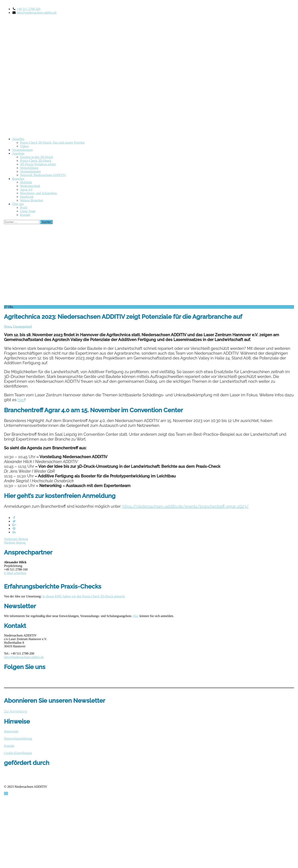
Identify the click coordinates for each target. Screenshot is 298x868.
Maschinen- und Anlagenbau (39, 193)
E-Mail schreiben (15, 573)
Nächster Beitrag (15, 543)
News (8, 326)
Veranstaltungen (22, 150)
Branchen (18, 179)
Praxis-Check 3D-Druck (36, 161)
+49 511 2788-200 (29, 9)
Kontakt (25, 215)
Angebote (18, 153)
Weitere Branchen (32, 200)
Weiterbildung (29, 168)
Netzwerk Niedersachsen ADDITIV (43, 175)
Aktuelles (18, 139)
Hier (136, 616)
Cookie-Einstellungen (18, 753)
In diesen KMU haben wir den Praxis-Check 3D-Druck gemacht (84, 596)
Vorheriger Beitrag (16, 539)
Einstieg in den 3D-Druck (37, 157)
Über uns (18, 204)
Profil (24, 208)
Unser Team (28, 211)
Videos (24, 146)
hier (21, 400)
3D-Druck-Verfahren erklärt (38, 164)
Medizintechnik (30, 186)
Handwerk (27, 197)
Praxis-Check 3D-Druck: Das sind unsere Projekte (52, 143)
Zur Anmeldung (16, 711)
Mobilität (26, 182)
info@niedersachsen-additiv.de (37, 13)
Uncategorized (22, 326)
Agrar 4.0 (26, 189)
